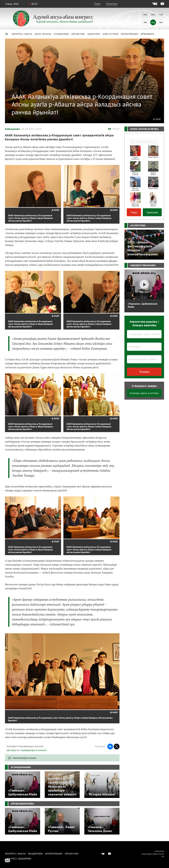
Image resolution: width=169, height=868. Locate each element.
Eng (153, 15)
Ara (161, 22)
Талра (97, 4)
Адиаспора (94, 34)
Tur (161, 15)
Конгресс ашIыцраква (19, 859)
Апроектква (78, 34)
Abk (145, 22)
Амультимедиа (129, 34)
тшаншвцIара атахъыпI (33, 750)
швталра (11, 750)
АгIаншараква (61, 34)
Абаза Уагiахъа (43, 34)
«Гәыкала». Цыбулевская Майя (143, 305)
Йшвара (144, 372)
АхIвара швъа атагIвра (144, 393)
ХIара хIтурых (110, 34)
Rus (145, 15)
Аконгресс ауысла (22, 34)
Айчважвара (147, 34)
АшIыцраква (12, 129)
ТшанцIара (112, 4)
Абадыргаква (35, 854)
